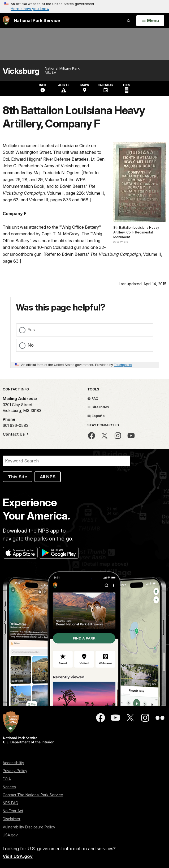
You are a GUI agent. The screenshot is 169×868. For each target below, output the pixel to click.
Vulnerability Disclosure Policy (29, 827)
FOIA (7, 779)
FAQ (93, 398)
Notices (9, 787)
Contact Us (14, 434)
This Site (18, 477)
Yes (31, 330)
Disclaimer (12, 819)
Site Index (98, 407)
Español (96, 416)
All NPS (48, 477)
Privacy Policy (15, 771)
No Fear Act (13, 811)
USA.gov (10, 835)
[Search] (66, 461)
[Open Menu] (150, 21)
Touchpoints (123, 365)
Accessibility (13, 763)
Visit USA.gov (18, 856)
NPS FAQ (10, 803)
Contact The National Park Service (33, 795)
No (31, 345)
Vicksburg (21, 71)
